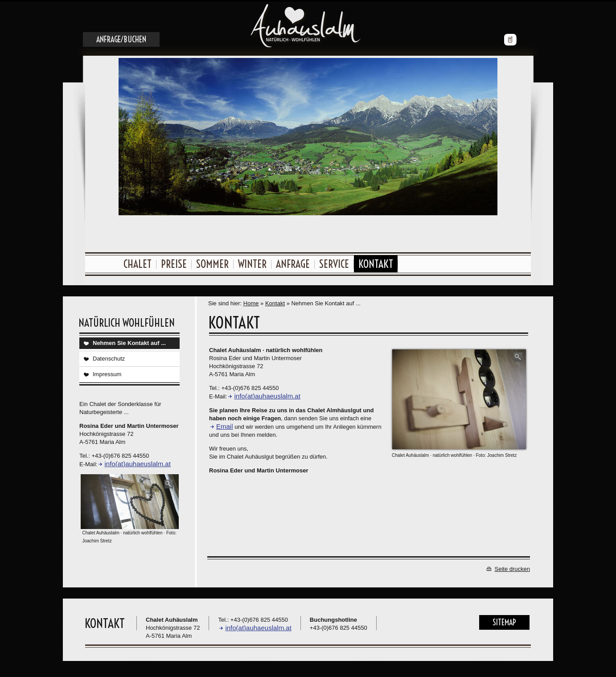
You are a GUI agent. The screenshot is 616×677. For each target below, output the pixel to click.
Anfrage (293, 262)
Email (225, 425)
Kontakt (376, 262)
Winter (252, 262)
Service (334, 262)
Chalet (138, 262)
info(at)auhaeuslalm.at (137, 462)
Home (251, 302)
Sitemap (504, 621)
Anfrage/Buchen (121, 38)
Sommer (212, 262)
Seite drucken (513, 567)
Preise (174, 262)
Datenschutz (109, 357)
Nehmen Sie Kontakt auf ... (129, 341)
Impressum (107, 372)
